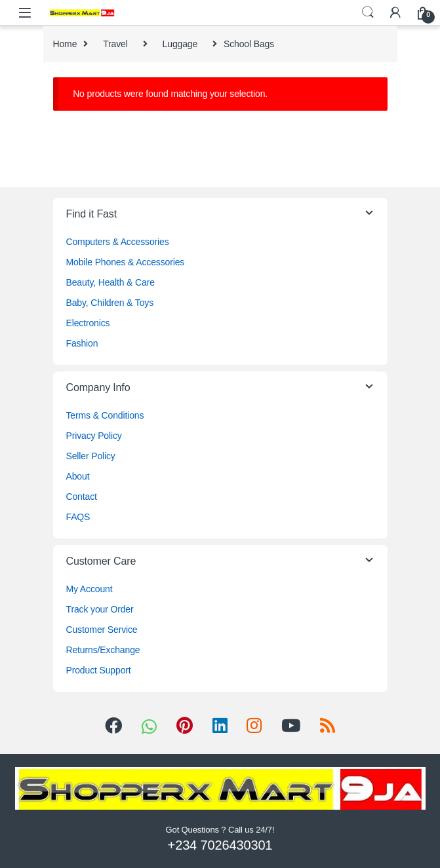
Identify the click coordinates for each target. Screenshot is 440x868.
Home (65, 44)
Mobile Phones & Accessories (126, 262)
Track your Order (100, 609)
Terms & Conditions (105, 415)
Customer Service (102, 630)
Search (368, 12)
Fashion (82, 343)
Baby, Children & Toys (110, 303)
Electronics (88, 323)
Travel (115, 44)
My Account (90, 589)
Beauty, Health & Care (110, 282)
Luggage (180, 44)
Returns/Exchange (103, 650)
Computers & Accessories (118, 242)
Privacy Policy (94, 436)
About (78, 476)
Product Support (99, 670)
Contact (82, 497)
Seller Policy (91, 456)
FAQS (78, 517)
